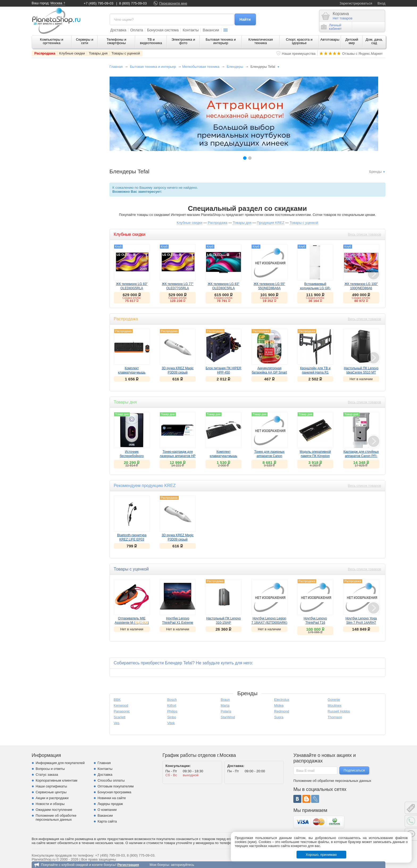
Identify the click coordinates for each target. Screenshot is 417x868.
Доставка (118, 30)
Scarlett (120, 717)
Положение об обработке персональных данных (56, 817)
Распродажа (45, 53)
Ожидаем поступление (54, 810)
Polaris (226, 711)
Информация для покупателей (60, 763)
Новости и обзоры (50, 804)
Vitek (171, 723)
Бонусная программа (114, 792)
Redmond (282, 711)
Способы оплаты (111, 780)
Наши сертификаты (51, 786)
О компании (107, 810)
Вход (381, 3)
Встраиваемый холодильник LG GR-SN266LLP (315, 288)
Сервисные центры (51, 792)
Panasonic (122, 711)
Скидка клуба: (132, 298)
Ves (117, 723)
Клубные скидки (72, 53)
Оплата (137, 30)
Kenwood (121, 705)
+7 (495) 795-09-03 (99, 3)
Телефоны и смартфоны (116, 41)
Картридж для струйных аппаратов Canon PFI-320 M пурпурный (361, 456)
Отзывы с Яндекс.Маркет (362, 54)
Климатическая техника (261, 41)
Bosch (172, 700)
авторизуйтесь (183, 865)
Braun (225, 700)
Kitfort (172, 705)
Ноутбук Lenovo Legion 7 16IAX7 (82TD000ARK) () (270, 623)
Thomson (335, 717)
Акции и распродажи (52, 798)
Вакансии (211, 30)
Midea (279, 705)
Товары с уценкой (126, 53)
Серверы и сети (84, 41)
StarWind (228, 717)
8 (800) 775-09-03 (133, 3)
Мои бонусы (159, 865)
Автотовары (330, 39)
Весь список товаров (364, 234)
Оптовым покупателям (116, 786)
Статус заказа (47, 775)
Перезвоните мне (173, 3)
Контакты (191, 30)
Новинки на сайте (112, 798)
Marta (225, 705)
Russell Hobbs (339, 711)
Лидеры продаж (110, 804)
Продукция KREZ (271, 223)
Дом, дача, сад (374, 41)
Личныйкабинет (331, 27)
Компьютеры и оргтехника (52, 41)
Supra (279, 717)
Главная (116, 67)
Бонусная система (163, 30)
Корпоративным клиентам (57, 780)
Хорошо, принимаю (321, 855)
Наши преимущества (299, 54)
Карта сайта (107, 821)
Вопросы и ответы (50, 769)
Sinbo (172, 717)
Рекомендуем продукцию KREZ (145, 486)
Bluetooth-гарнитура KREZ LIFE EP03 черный (132, 539)
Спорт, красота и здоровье (299, 41)
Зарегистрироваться (356, 3)
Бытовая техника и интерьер (221, 41)
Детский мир (352, 41)
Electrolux (282, 700)
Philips (172, 711)
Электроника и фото (183, 41)
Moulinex (335, 705)
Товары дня (98, 53)
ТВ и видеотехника (151, 41)
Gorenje (334, 700)
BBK (117, 700)
